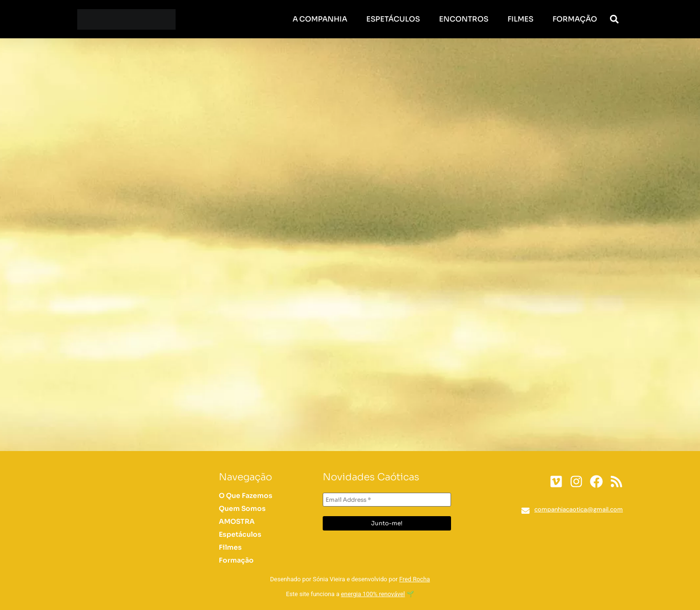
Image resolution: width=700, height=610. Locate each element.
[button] (615, 19)
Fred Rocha (415, 579)
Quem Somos (242, 508)
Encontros (464, 19)
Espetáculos (393, 19)
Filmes (520, 19)
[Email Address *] (387, 500)
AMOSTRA (237, 521)
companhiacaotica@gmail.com (579, 509)
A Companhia (320, 19)
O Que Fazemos (246, 496)
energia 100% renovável (373, 594)
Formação (575, 19)
